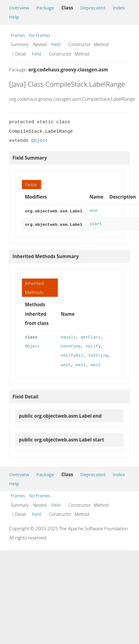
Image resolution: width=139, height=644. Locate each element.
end (93, 211)
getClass (91, 336)
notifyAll (72, 354)
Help (14, 17)
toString (98, 354)
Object (40, 141)
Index (119, 8)
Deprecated (93, 8)
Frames (18, 35)
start (96, 223)
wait (66, 364)
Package (45, 8)
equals (68, 336)
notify (93, 345)
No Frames (40, 35)
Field (56, 44)
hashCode (71, 345)
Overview (19, 8)
